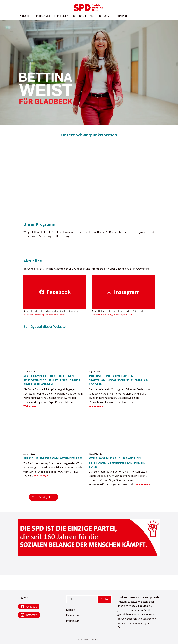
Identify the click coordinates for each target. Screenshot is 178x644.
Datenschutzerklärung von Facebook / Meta (44, 315)
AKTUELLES (26, 16)
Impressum (73, 621)
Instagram (127, 292)
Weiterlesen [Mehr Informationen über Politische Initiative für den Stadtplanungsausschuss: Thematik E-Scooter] (96, 406)
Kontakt (71, 610)
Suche (105, 599)
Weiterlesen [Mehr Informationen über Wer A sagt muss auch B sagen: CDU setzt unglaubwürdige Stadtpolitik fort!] (143, 484)
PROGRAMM (43, 16)
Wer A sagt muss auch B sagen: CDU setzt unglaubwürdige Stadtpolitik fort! (117, 462)
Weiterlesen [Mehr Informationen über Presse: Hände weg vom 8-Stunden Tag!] (41, 476)
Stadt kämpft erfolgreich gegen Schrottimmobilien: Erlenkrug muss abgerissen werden (52, 380)
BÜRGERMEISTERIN (64, 16)
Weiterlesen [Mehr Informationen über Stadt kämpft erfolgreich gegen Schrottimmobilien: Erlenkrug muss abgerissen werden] (30, 406)
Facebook (59, 292)
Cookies (143, 606)
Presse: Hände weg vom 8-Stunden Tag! (53, 458)
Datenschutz (73, 615)
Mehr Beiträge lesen (44, 497)
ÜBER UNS (106, 16)
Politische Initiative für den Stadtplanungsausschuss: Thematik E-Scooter (119, 380)
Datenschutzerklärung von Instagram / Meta (113, 315)
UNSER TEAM (86, 16)
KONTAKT (122, 16)
